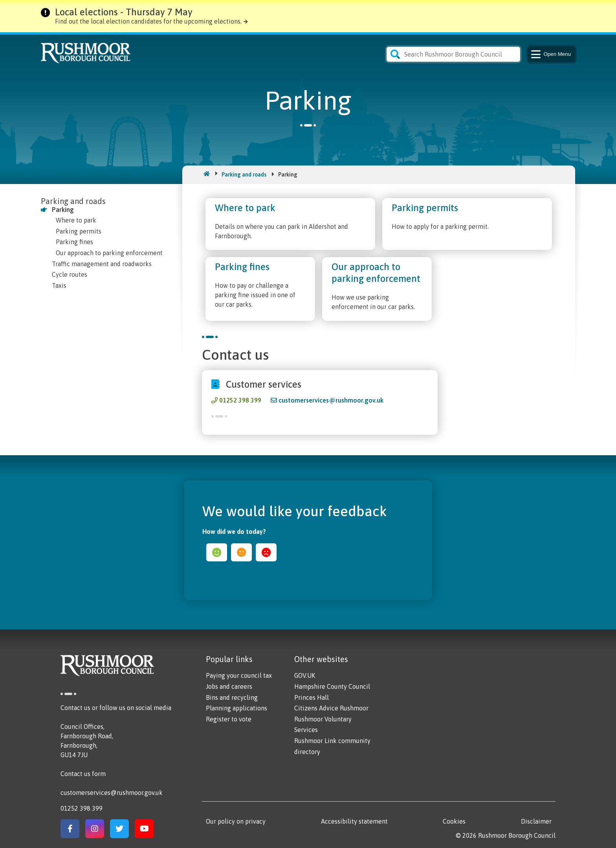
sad (266, 552)
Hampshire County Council (332, 686)
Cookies (454, 821)
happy (217, 552)
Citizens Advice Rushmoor (331, 708)
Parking (63, 210)
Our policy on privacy (236, 821)
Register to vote (229, 719)
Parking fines (74, 242)
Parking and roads (244, 175)
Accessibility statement (354, 821)
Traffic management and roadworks (102, 264)
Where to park (76, 220)
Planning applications (236, 708)
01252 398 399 (240, 400)
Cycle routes (70, 274)
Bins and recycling (232, 697)
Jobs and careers (229, 686)
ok (241, 552)
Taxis (59, 285)
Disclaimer (536, 821)
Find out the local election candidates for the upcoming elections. (148, 21)
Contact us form (83, 774)
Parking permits (79, 231)
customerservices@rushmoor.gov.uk (331, 400)
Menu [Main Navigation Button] (550, 54)
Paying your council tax (239, 675)
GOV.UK (305, 675)
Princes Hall (312, 697)
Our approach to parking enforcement (109, 253)
